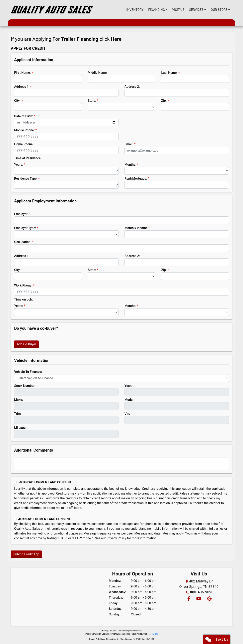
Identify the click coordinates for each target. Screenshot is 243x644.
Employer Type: (25, 228)
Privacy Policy (116, 538)
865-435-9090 (202, 592)
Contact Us (123, 631)
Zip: (164, 101)
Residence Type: (26, 179)
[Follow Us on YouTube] (199, 599)
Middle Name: (98, 73)
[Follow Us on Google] (209, 599)
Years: (19, 165)
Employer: (21, 214)
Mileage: (20, 428)
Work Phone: (23, 285)
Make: (19, 400)
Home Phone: (24, 144)
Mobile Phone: (24, 130)
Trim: (18, 414)
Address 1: (22, 87)
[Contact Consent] (15, 519)
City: (17, 101)
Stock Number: (25, 386)
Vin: (127, 414)
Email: (129, 144)
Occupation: (23, 242)
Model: (129, 400)
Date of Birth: (24, 116)
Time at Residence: (28, 158)
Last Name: (169, 73)
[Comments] (121, 464)
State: (92, 101)
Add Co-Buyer (26, 344)
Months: (130, 165)
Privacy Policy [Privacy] (135, 631)
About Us (112, 631)
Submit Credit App (26, 554)
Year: (128, 386)
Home (104, 631)
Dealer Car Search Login (96, 634)
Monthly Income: (136, 228)
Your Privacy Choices (145, 634)
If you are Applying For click (66, 39)
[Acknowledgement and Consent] (15, 482)
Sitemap (127, 634)
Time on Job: (23, 299)
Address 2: (132, 87)
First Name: (22, 73)
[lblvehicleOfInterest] (121, 378)
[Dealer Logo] (52, 10)
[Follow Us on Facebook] (189, 599)
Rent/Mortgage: (136, 179)
